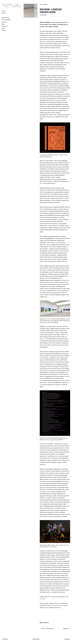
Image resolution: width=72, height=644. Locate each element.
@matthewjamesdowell (47, 280)
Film (3, 24)
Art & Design (6, 18)
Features (4, 22)
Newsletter (5, 639)
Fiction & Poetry (6, 20)
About (4, 11)
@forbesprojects (54, 352)
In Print (4, 13)
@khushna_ (58, 469)
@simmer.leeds (44, 115)
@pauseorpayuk (45, 179)
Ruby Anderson (44, 623)
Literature (5, 26)
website (52, 169)
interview (67, 471)
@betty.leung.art (55, 328)
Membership (36, 639)
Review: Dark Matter (48, 629)
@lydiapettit (48, 506)
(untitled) (66, 629)
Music (4, 28)
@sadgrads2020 (56, 84)
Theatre (4, 30)
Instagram (67, 639)
